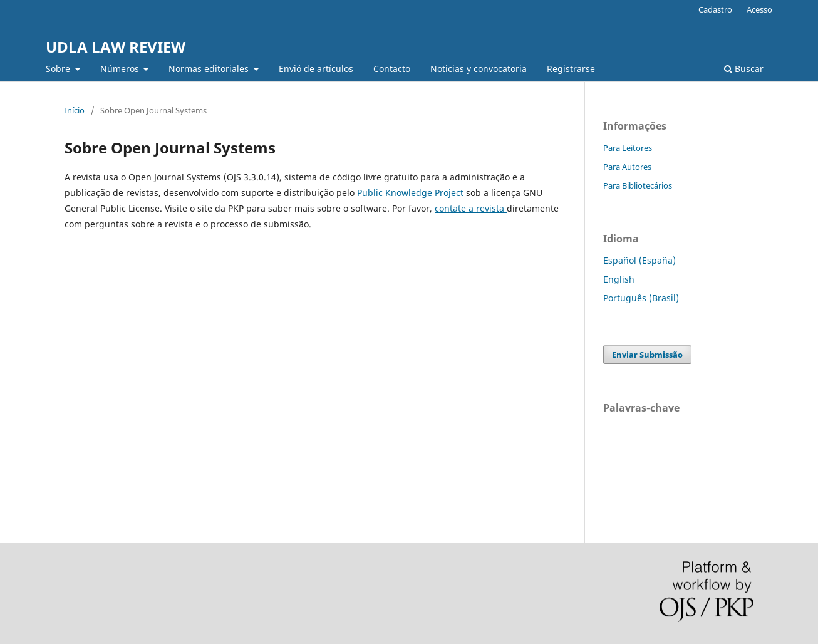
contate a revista (471, 208)
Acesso (759, 9)
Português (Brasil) (641, 298)
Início (75, 110)
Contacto (392, 69)
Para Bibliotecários (638, 185)
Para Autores (627, 167)
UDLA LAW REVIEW (116, 47)
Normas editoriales (210, 69)
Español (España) (639, 260)
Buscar (744, 69)
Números (121, 69)
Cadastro (715, 9)
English (619, 279)
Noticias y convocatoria (479, 69)
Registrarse (571, 69)
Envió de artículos (316, 69)
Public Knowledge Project (410, 193)
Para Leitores (628, 148)
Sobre (59, 69)
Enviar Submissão (647, 355)
